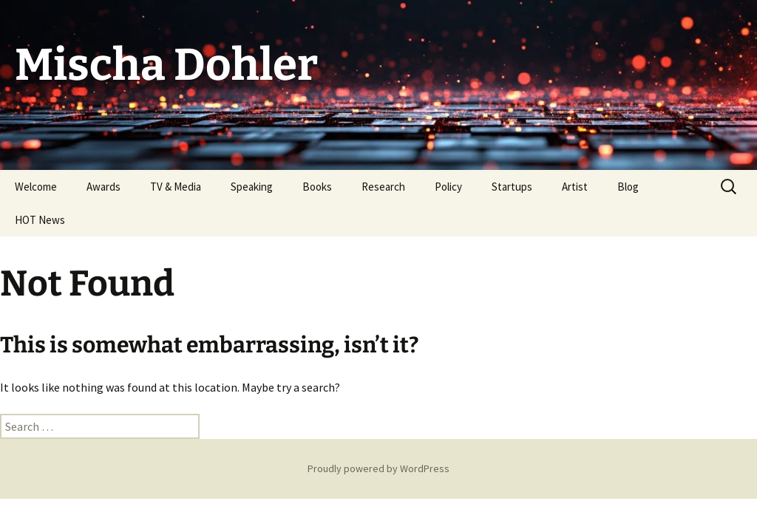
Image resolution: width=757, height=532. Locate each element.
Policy (448, 187)
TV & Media (176, 187)
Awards (103, 187)
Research (383, 187)
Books (317, 187)
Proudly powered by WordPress (378, 468)
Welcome (36, 187)
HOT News (40, 220)
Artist (575, 187)
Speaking (252, 187)
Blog (628, 187)
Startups (512, 187)
